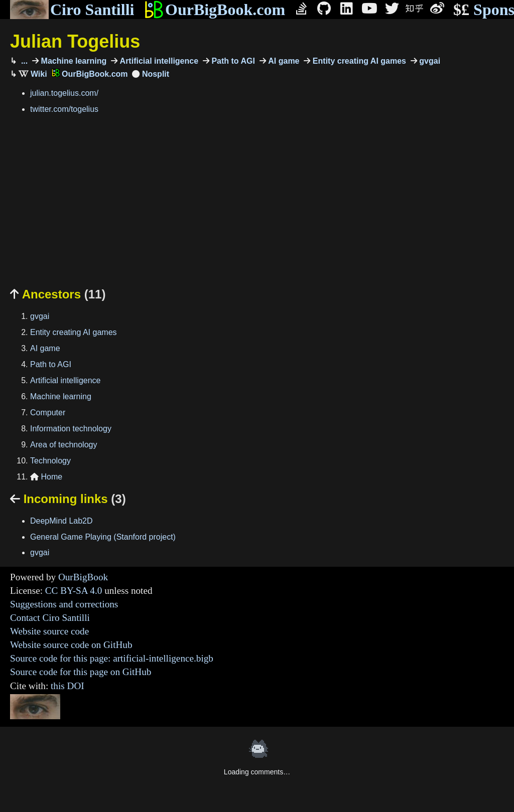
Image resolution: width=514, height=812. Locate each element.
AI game (283, 61)
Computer (48, 413)
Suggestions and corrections (64, 604)
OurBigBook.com (215, 10)
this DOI (68, 686)
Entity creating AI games (358, 61)
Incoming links (68, 499)
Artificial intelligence (158, 61)
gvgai (429, 61)
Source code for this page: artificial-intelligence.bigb (112, 658)
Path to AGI (232, 61)
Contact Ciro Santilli (50, 618)
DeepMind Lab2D (61, 521)
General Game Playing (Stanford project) (103, 537)
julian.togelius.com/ (64, 93)
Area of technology (63, 445)
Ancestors (58, 294)
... (23, 61)
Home (46, 477)
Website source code (49, 631)
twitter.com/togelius (64, 109)
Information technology (71, 429)
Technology (50, 461)
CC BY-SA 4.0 (74, 591)
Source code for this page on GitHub (81, 672)
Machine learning (73, 61)
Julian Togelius (75, 41)
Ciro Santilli (72, 10)
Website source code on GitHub (71, 645)
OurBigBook (83, 577)
